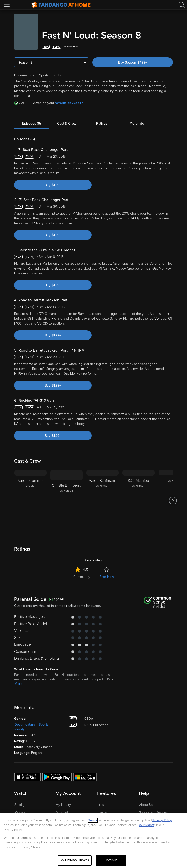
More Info (137, 124)
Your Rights (146, 825)
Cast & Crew (67, 124)
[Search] (182, 5)
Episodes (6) (32, 124)
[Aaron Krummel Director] (30, 501)
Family (102, 812)
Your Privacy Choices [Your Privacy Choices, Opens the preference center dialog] (75, 860)
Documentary (25, 724)
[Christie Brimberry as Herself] (66, 501)
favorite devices (69, 103)
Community (82, 577)
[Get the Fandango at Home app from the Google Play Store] (57, 777)
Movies (20, 812)
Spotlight (21, 805)
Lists (101, 805)
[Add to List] (170, 47)
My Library (63, 805)
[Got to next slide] (173, 501)
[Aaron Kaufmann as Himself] (103, 501)
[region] (93, 841)
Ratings (102, 124)
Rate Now (107, 577)
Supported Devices (153, 812)
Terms (93, 820)
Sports (44, 724)
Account (62, 812)
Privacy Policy (162, 820)
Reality (19, 729)
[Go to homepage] (61, 5)
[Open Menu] (7, 5)
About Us (146, 805)
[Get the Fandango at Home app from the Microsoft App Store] (85, 777)
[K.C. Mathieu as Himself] (139, 501)
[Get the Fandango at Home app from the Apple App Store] (28, 777)
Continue (111, 860)
